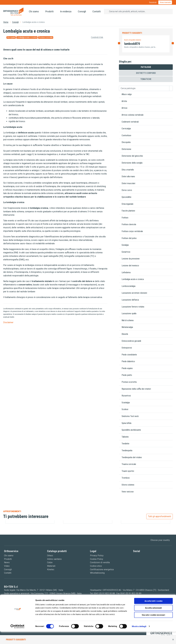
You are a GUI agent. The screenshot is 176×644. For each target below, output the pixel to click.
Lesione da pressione (131, 259)
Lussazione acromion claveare (134, 293)
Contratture (126, 135)
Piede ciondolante (129, 355)
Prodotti (49, 11)
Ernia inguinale (127, 204)
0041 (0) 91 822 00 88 (104, 593)
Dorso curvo (127, 190)
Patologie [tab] (146, 67)
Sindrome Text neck (130, 416)
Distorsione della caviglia (132, 163)
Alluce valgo (127, 94)
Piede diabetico (128, 361)
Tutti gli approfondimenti (160, 516)
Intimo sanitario (54, 559)
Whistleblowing (97, 573)
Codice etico (96, 566)
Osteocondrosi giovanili (131, 341)
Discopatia (126, 142)
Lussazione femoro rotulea (133, 307)
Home (6, 22)
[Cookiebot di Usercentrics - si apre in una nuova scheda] (17, 639)
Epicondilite (126, 197)
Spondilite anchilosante (131, 430)
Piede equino (127, 368)
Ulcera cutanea (128, 485)
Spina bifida (126, 423)
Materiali (51, 566)
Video (7, 566)
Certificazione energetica (102, 569)
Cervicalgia (126, 129)
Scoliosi (125, 409)
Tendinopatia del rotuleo (132, 457)
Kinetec (51, 569)
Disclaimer (8, 322)
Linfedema (126, 272)
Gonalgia (125, 245)
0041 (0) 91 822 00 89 (131, 593)
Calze (50, 562)
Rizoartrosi (126, 396)
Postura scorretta (129, 382)
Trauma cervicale (129, 464)
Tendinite (125, 444)
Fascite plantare (128, 211)
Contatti (97, 11)
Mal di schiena (128, 320)
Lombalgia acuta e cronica (133, 279)
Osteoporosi (127, 348)
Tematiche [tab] (146, 79)
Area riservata (165, 2)
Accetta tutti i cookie (154, 613)
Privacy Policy (97, 556)
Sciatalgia (126, 403)
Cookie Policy (97, 559)
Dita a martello (128, 170)
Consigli (82, 11)
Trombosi (126, 478)
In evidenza (66, 11)
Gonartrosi (126, 252)
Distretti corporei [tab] (146, 73)
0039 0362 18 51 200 (18, 597)
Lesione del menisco (130, 266)
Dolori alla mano (128, 176)
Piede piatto (127, 375)
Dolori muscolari (128, 183)
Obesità (125, 334)
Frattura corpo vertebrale (132, 231)
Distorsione (126, 149)
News (7, 562)
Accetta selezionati (153, 620)
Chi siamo (34, 11)
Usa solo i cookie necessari (153, 627)
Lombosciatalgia (128, 286)
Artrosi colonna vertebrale (133, 115)
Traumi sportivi (128, 471)
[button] (119, 47)
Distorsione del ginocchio (132, 156)
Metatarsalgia (127, 327)
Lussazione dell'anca (130, 300)
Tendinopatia (127, 450)
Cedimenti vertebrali (130, 122)
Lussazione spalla (129, 313)
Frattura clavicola (129, 224)
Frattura (125, 218)
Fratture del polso (129, 238)
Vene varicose (128, 492)
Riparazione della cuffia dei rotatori (136, 389)
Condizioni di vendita (100, 562)
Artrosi (124, 108)
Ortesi (50, 556)
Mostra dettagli (139, 639)
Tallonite (125, 437)
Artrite (124, 101)
